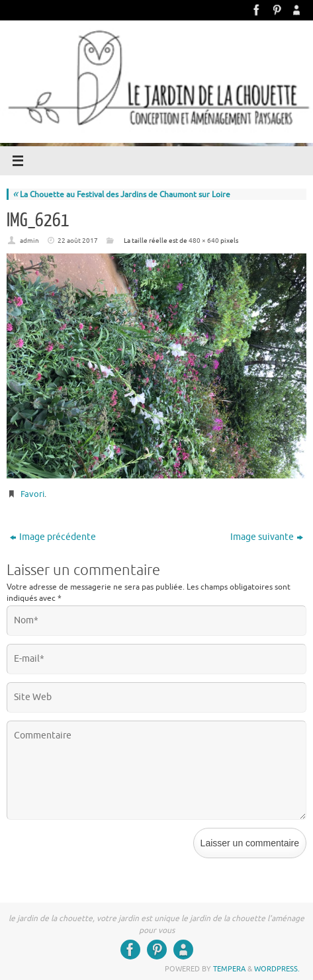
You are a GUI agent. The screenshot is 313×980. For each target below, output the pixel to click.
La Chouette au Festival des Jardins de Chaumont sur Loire (121, 195)
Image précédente (53, 537)
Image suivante (267, 537)
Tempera (229, 969)
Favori (32, 494)
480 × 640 (204, 241)
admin (29, 241)
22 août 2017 (78, 241)
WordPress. (277, 969)
